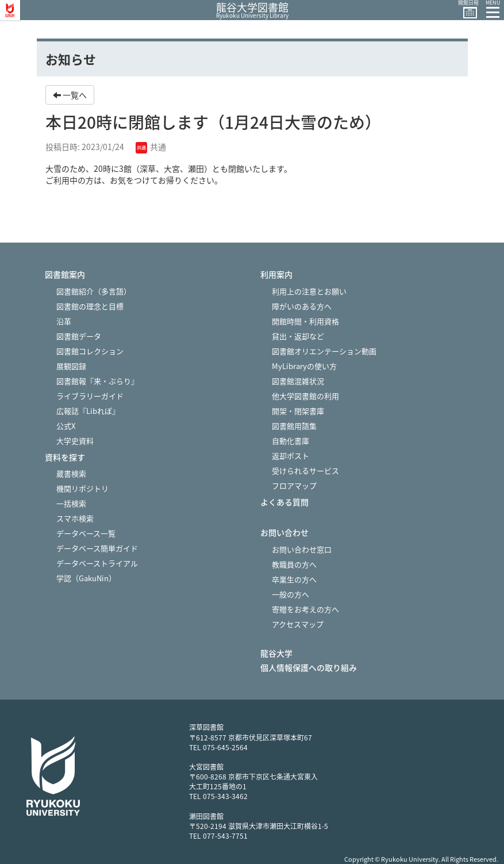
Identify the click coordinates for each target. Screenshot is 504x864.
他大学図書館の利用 (305, 396)
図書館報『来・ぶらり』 (97, 381)
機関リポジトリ (82, 488)
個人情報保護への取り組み (309, 668)
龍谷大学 (276, 653)
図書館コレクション (90, 351)
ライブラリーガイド (90, 396)
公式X (66, 426)
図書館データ (79, 336)
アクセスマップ (298, 624)
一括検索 (71, 503)
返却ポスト (291, 456)
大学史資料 (75, 441)
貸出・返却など (298, 336)
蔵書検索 (71, 473)
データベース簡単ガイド (97, 548)
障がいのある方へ (302, 306)
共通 (151, 147)
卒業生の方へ (294, 579)
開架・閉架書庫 (298, 411)
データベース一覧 (86, 533)
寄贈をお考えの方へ (305, 609)
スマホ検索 (75, 518)
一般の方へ (291, 594)
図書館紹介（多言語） (94, 291)
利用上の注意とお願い (309, 291)
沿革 (64, 321)
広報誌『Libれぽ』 (88, 411)
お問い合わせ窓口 (302, 549)
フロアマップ (294, 485)
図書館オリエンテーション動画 (324, 351)
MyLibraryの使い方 (304, 366)
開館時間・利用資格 (305, 321)
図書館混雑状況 (298, 381)
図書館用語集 (294, 426)
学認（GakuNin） (86, 578)
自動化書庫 (291, 441)
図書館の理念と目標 (90, 306)
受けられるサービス (305, 471)
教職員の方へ (294, 564)
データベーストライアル (97, 563)
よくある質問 (284, 502)
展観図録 (71, 366)
